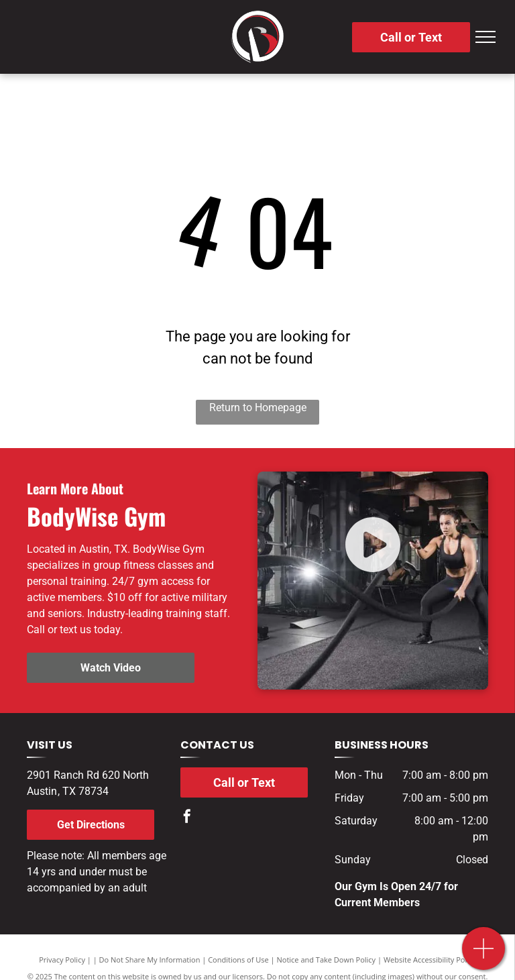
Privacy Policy (62, 960)
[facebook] (187, 818)
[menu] (485, 37)
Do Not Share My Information (150, 960)
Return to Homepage (258, 407)
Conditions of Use (238, 960)
